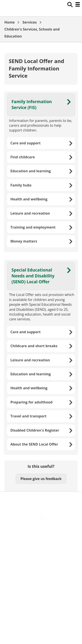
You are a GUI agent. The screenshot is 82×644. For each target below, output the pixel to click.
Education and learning (31, 171)
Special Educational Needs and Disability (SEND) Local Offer (33, 276)
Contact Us (41, 540)
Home (10, 22)
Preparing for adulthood (32, 402)
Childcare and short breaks (34, 346)
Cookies (41, 550)
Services (30, 22)
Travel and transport (29, 416)
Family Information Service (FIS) (32, 104)
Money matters (24, 241)
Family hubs (21, 185)
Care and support (26, 143)
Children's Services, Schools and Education (32, 33)
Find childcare (23, 157)
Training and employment (33, 227)
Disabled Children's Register (35, 430)
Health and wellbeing (29, 199)
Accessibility (41, 531)
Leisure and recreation (30, 213)
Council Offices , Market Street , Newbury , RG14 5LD (41, 580)
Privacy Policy (41, 568)
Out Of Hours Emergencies (41, 559)
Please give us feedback (41, 479)
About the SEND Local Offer (34, 444)
